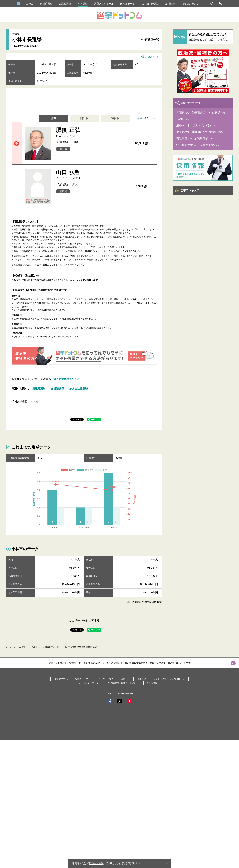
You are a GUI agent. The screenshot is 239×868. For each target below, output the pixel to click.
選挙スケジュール (104, 4)
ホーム (9, 647)
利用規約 (142, 679)
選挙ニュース (82, 679)
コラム (30, 4)
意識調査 (170, 4)
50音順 (115, 118)
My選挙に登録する (149, 57)
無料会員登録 (96, 863)
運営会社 (125, 679)
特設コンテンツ (192, 4)
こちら (61, 265)
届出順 (84, 118)
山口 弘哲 (90, 175)
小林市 (35, 402)
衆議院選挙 (46, 4)
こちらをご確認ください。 (89, 280)
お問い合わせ (154, 683)
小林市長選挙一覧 (51, 647)
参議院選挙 (65, 4)
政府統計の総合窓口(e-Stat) (147, 602)
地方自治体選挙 (79, 389)
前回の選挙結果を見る (66, 379)
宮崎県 (34, 647)
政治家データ (128, 4)
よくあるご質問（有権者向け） (169, 679)
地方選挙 (83, 4)
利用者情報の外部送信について (124, 683)
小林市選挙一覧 (149, 40)
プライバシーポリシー (90, 683)
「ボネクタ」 (106, 256)
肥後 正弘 (90, 132)
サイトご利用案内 (105, 679)
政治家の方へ (61, 679)
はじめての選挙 (150, 4)
